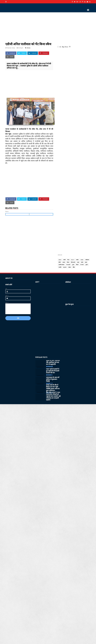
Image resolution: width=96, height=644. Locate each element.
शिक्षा (68, 260)
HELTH (73, 260)
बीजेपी (60, 262)
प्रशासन (64, 262)
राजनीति (60, 267)
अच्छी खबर (87, 260)
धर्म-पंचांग (82, 265)
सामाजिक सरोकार (61, 265)
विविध (74, 267)
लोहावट (70, 267)
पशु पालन (65, 267)
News (29, 48)
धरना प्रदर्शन (68, 265)
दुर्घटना (87, 265)
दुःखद (73, 265)
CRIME (82, 260)
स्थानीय (77, 260)
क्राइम (78, 262)
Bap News (65, 47)
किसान (68, 262)
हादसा (86, 262)
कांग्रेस (82, 262)
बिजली (77, 265)
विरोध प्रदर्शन (73, 262)
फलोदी (64, 260)
